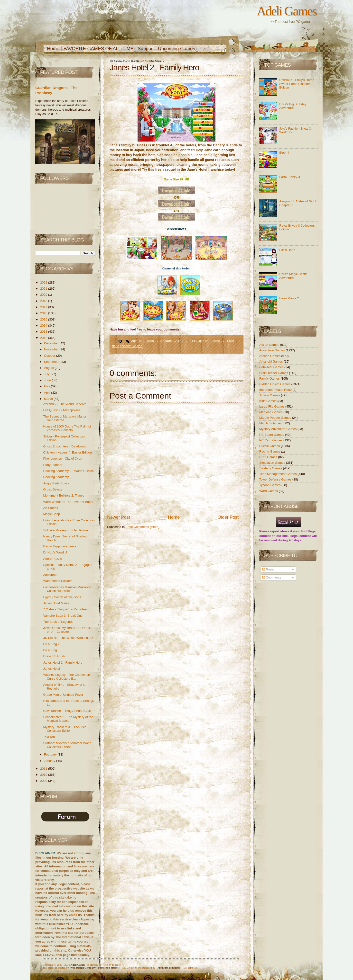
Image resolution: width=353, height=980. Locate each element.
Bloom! (284, 153)
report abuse (280, 531)
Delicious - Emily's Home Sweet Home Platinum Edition (297, 84)
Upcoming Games (176, 49)
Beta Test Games (272, 367)
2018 (44, 301)
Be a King (50, 650)
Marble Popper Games (276, 418)
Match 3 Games (271, 423)
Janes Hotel (51, 669)
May (47, 386)
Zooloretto (50, 575)
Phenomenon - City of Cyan (63, 459)
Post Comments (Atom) (143, 527)
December (52, 343)
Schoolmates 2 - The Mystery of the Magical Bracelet (68, 719)
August (49, 368)
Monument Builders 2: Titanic (64, 495)
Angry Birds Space (56, 483)
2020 (44, 295)
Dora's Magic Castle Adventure (293, 276)
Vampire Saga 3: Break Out (62, 616)
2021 (44, 289)
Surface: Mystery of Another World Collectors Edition (67, 745)
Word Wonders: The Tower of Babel (68, 502)
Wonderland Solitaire (58, 581)
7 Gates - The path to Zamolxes (65, 609)
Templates (169, 968)
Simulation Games (206, 341)
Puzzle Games (270, 446)
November (52, 349)
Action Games (144, 341)
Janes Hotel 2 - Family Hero (63, 663)
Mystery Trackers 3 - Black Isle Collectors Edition (65, 729)
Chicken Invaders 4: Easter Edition (67, 452)
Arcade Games (173, 341)
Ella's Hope (287, 250)
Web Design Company (83, 968)
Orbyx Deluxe (53, 489)
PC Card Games (271, 440)
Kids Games (268, 401)
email (73, 915)
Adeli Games (287, 11)
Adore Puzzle (52, 559)
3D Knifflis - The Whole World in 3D (68, 638)
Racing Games (270, 451)
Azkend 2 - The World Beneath (65, 404)
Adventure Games (272, 350)
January (50, 761)
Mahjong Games (271, 412)
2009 (44, 781)
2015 (44, 319)
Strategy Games (271, 468)
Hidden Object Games (275, 384)
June (48, 380)
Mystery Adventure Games (278, 429)
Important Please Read (276, 390)
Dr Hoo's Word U (55, 552)
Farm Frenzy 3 (290, 177)
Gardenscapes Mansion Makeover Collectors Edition (67, 589)
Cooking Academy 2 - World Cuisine (68, 471)
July (47, 374)
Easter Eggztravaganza (60, 546)
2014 (44, 325)
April (48, 393)
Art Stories (51, 508)
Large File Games (272, 406)
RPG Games (269, 457)
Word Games (269, 491)
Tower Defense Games (276, 479)
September (52, 362)
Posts (268, 569)
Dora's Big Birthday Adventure (293, 106)
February (51, 754)
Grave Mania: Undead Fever (63, 695)
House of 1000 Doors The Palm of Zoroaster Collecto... (67, 428)
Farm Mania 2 (289, 298)
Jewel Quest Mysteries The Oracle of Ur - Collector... (67, 630)
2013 (44, 332)
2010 (44, 775)
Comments (272, 577)
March (49, 399)
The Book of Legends (58, 622)
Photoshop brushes (109, 968)
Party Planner (53, 465)
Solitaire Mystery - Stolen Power (66, 530)
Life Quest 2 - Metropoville (62, 410)
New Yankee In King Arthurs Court (67, 711)
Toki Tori (49, 737)
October (50, 356)
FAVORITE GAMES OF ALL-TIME (99, 49)
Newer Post (119, 517)
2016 (44, 313)
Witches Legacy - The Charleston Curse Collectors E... (66, 677)
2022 (44, 282)
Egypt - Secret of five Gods (62, 597)
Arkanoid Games (271, 361)
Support (146, 49)
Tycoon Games (270, 485)
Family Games (270, 379)
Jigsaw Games (270, 395)
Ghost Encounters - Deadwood (65, 446)
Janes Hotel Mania (56, 603)
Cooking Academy (56, 477)
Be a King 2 (51, 644)
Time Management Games (278, 474)
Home (53, 49)
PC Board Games (272, 435)
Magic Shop (51, 514)
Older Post (228, 517)
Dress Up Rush (54, 656)
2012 (44, 338)
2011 (44, 769)
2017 (44, 307)
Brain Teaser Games (274, 373)
